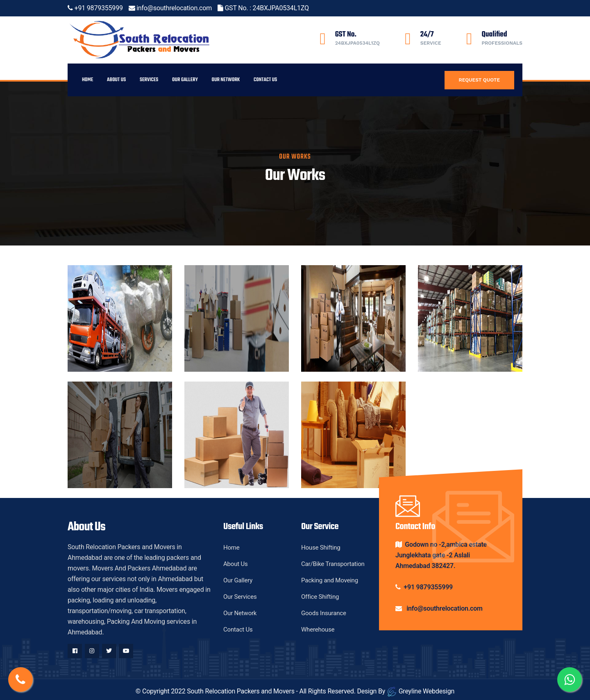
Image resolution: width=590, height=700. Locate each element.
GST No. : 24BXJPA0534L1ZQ (267, 8)
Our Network (226, 80)
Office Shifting (320, 597)
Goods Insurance (324, 613)
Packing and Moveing (330, 580)
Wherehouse (318, 630)
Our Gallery (185, 80)
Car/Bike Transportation (333, 564)
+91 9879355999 (99, 8)
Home (87, 80)
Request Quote (479, 80)
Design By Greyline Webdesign (406, 691)
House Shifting (321, 548)
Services (149, 80)
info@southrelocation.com (174, 8)
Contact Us (265, 80)
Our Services (240, 597)
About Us (116, 80)
